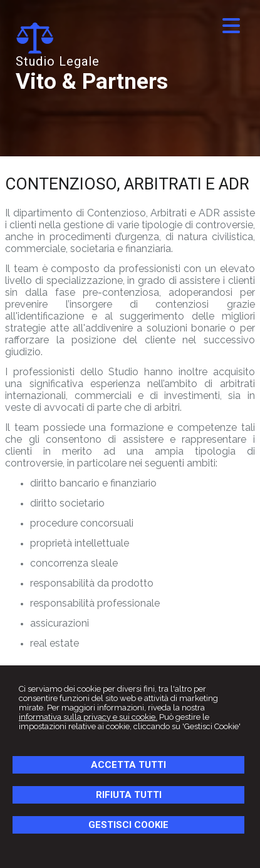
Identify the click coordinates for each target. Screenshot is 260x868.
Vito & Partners (92, 82)
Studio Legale (58, 61)
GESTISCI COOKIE (128, 825)
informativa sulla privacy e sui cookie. (88, 717)
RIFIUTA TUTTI (129, 795)
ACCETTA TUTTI (128, 765)
